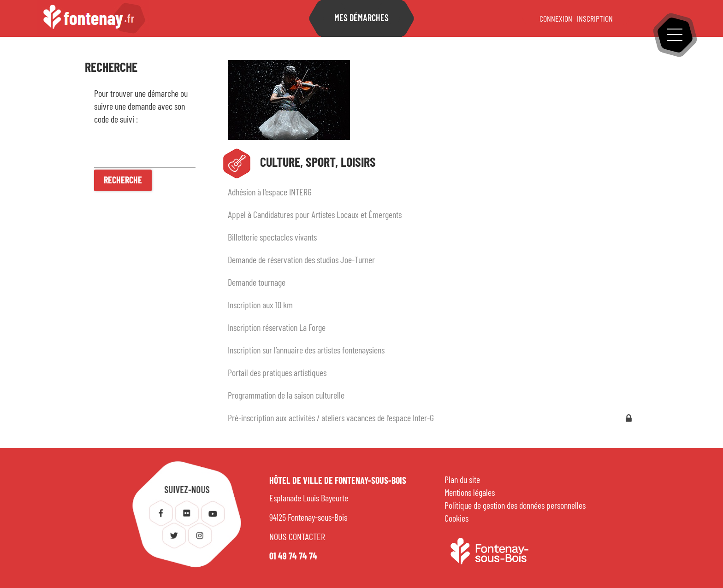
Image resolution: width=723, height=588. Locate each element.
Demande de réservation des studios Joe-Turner (301, 260)
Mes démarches (361, 18)
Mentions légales (470, 493)
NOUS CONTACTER (297, 537)
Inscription (595, 19)
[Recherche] (123, 180)
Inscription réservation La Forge (277, 328)
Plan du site (462, 480)
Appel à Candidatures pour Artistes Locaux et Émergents (315, 215)
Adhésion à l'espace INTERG (270, 193)
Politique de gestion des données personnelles (515, 506)
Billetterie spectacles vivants (272, 238)
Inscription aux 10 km (260, 306)
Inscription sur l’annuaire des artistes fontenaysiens (306, 351)
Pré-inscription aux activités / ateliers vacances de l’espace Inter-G (331, 418)
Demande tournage (257, 283)
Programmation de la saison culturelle (286, 396)
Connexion (556, 19)
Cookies (456, 519)
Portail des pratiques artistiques (277, 373)
